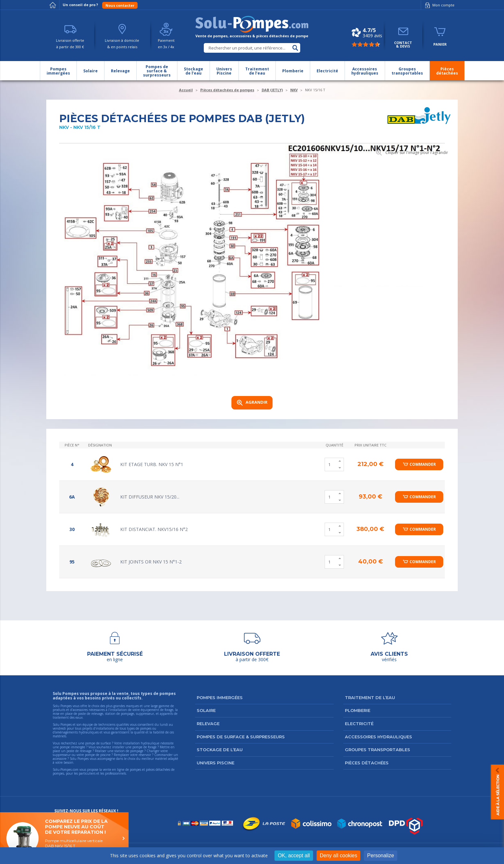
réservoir (145, 755)
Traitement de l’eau (370, 697)
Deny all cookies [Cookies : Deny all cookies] (339, 855)
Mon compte (439, 5)
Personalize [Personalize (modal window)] (381, 855)
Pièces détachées (367, 763)
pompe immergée (72, 747)
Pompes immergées (220, 697)
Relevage (208, 724)
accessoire (60, 759)
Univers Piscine (216, 763)
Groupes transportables (378, 750)
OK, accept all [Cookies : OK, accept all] (294, 855)
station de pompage (129, 751)
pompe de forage (144, 747)
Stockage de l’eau (220, 750)
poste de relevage (79, 751)
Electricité (359, 724)
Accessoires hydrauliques (378, 737)
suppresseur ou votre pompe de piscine (82, 755)
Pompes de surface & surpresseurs (241, 737)
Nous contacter (120, 5)
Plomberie (358, 710)
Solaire (206, 710)
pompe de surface (98, 743)
